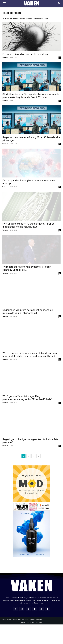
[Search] (60, 3)
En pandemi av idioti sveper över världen (25, 54)
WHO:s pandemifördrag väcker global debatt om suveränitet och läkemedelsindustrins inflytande (30, 355)
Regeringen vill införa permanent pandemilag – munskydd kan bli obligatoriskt (29, 312)
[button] (4, 3)
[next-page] (38, 456)
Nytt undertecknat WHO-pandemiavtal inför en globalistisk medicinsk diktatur (28, 225)
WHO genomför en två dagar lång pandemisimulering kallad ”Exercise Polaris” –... (29, 398)
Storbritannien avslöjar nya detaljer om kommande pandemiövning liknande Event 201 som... (31, 96)
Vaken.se (5, 57)
